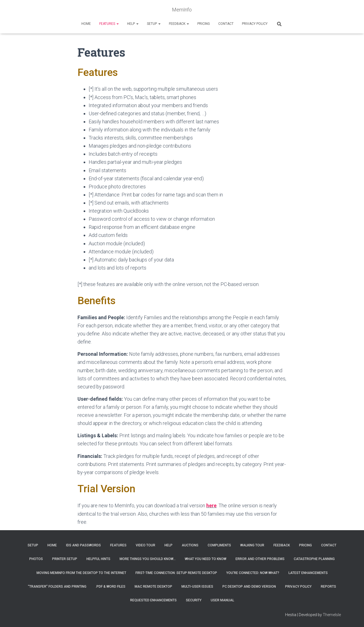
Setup (154, 24)
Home (86, 24)
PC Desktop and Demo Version (249, 587)
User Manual (222, 600)
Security (194, 600)
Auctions (190, 545)
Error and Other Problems (260, 559)
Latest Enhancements (308, 573)
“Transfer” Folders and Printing (57, 587)
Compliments (219, 545)
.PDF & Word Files (111, 587)
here (211, 505)
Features (109, 24)
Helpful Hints (98, 559)
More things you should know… (148, 559)
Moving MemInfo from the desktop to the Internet (81, 573)
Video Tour (145, 545)
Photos (36, 559)
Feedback (179, 24)
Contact (226, 24)
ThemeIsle (332, 614)
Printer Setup (65, 559)
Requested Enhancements (153, 600)
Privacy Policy (255, 24)
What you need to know (206, 559)
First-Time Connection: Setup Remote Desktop (176, 573)
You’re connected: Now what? (253, 573)
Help (133, 24)
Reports (328, 587)
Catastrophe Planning (314, 559)
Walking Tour (252, 545)
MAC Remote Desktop (153, 587)
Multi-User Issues (197, 587)
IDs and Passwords (83, 545)
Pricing (204, 24)
